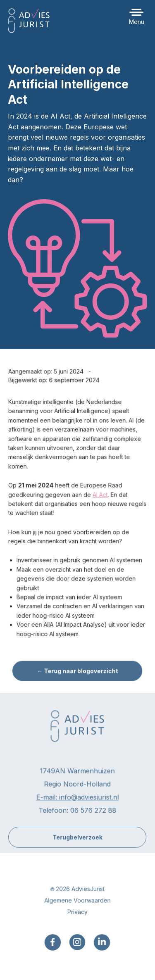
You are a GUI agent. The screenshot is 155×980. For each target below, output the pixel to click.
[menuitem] (53, 947)
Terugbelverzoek (77, 841)
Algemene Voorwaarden (77, 905)
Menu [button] (137, 22)
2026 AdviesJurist (80, 893)
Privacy (77, 917)
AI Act (100, 499)
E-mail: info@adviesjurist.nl (77, 802)
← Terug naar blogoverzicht (77, 674)
